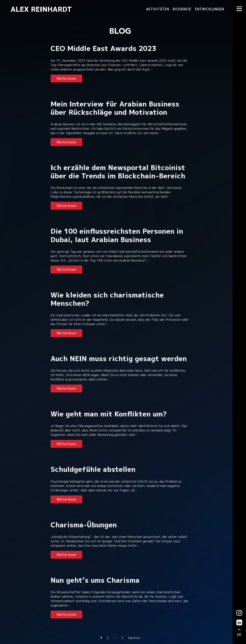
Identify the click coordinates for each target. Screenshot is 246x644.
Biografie (182, 9)
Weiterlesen (66, 79)
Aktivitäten (157, 9)
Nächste (134, 638)
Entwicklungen (209, 9)
